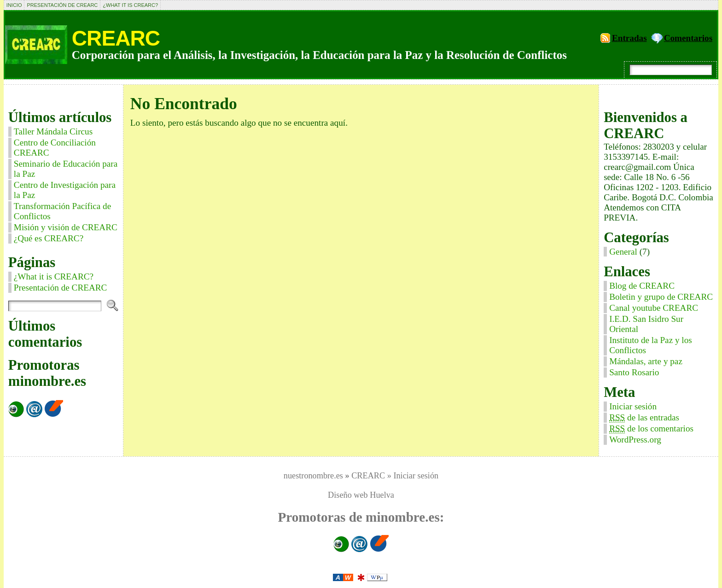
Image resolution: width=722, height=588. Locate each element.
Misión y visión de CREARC (66, 227)
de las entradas (644, 418)
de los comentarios (651, 429)
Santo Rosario (634, 372)
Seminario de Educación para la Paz (66, 169)
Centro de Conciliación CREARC (55, 148)
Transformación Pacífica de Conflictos (62, 211)
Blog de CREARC (642, 286)
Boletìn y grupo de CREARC (661, 297)
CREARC (116, 38)
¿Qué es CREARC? (49, 238)
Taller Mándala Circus (53, 131)
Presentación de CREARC (62, 5)
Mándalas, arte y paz (646, 361)
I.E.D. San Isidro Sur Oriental (646, 324)
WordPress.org (635, 440)
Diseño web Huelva (361, 495)
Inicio (14, 5)
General (623, 252)
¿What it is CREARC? (130, 5)
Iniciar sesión (633, 406)
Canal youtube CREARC (654, 308)
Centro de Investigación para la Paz (65, 190)
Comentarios (688, 38)
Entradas (629, 38)
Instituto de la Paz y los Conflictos (651, 345)
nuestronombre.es (313, 476)
